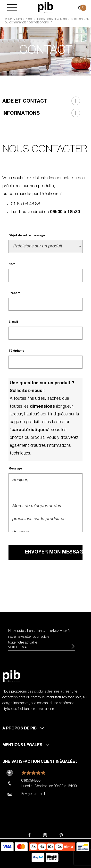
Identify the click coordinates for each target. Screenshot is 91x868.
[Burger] (12, 8)
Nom (12, 264)
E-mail (13, 322)
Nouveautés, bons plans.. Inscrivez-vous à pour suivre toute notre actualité (39, 637)
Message (15, 469)
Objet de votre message (27, 236)
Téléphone (16, 351)
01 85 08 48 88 (25, 204)
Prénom (14, 293)
